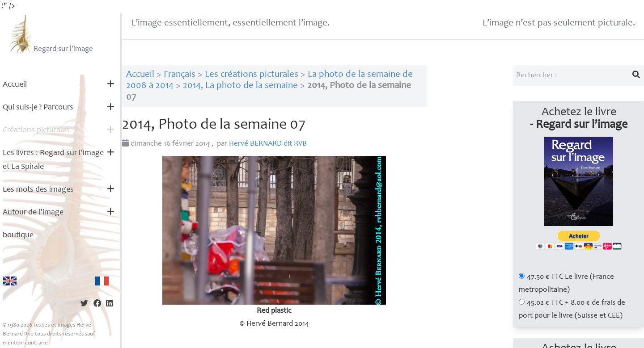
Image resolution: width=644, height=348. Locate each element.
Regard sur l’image (50, 34)
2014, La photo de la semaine (240, 86)
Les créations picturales (252, 75)
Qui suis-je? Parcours (38, 108)
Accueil (15, 85)
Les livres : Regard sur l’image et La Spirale (53, 160)
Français (180, 75)
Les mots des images (38, 190)
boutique (18, 235)
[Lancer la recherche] (636, 75)
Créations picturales (36, 130)
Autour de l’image (33, 213)
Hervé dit (268, 144)
